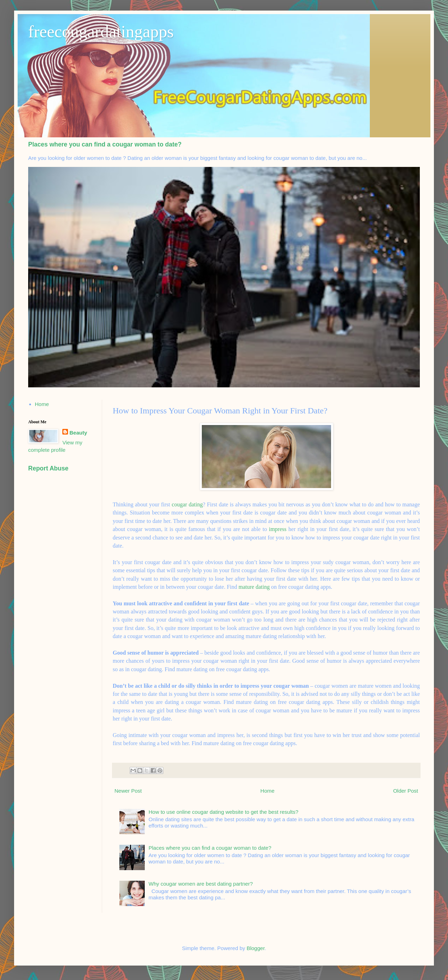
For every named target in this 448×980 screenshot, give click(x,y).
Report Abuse (48, 468)
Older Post (406, 791)
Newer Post (128, 791)
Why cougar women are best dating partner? (201, 884)
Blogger (256, 948)
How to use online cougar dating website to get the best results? (223, 812)
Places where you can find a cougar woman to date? (105, 144)
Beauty (78, 433)
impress (278, 529)
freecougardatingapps (101, 32)
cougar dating (187, 504)
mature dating (255, 587)
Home (267, 791)
